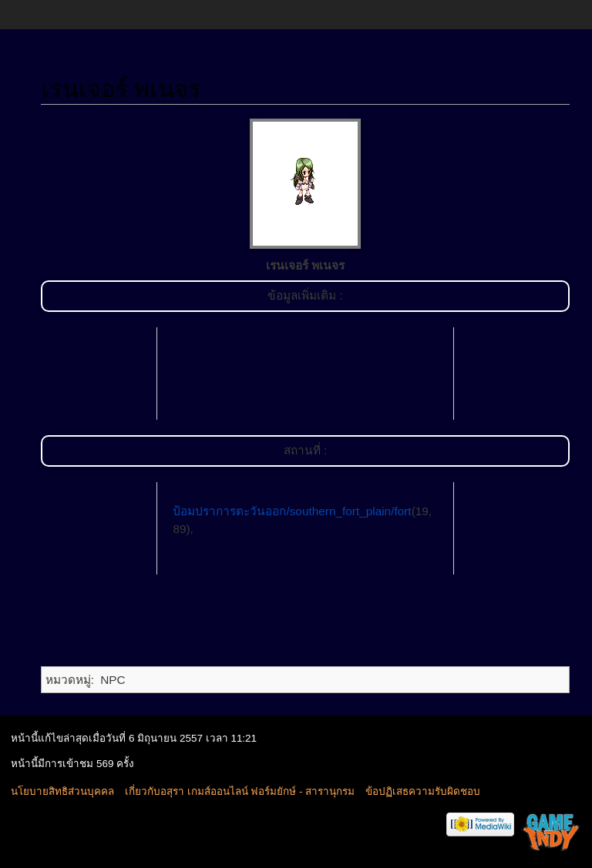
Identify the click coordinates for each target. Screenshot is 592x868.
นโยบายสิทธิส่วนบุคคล (62, 791)
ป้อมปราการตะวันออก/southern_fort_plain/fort (292, 511)
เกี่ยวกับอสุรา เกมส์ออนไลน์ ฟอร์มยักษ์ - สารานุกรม (240, 791)
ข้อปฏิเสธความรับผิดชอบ (423, 791)
